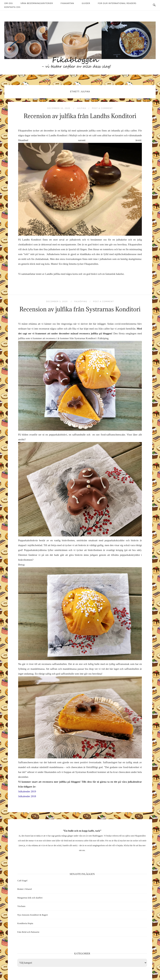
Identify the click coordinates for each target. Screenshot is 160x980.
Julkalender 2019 (27, 791)
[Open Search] (154, 5)
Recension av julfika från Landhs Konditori (80, 116)
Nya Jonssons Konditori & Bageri (33, 915)
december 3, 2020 (57, 301)
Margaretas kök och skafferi (30, 898)
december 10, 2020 (59, 108)
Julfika (81, 108)
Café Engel (22, 881)
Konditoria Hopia (25, 923)
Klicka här (128, 845)
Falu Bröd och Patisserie (28, 932)
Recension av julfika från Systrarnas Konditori (80, 309)
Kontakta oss (12, 7)
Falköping (81, 301)
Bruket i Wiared (24, 889)
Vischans (21, 906)
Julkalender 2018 (27, 796)
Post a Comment (102, 108)
